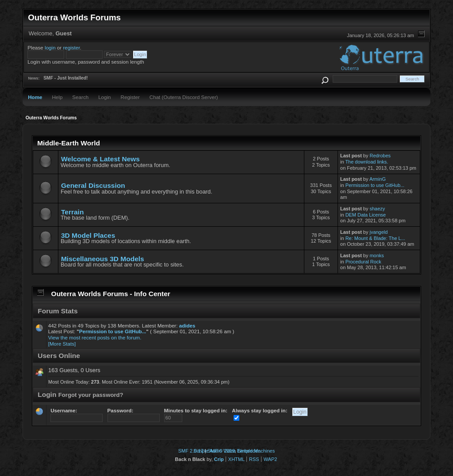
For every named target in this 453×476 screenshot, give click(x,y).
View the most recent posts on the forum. (95, 337)
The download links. (367, 162)
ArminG (378, 179)
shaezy (377, 209)
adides (187, 326)
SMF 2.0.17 (191, 451)
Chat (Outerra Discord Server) (184, 97)
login (50, 48)
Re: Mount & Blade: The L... (375, 238)
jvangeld (378, 232)
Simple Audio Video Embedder (226, 451)
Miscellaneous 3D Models (103, 259)
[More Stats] (62, 344)
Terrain (72, 212)
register (71, 48)
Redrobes (380, 156)
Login (104, 97)
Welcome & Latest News (100, 159)
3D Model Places (88, 235)
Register (130, 97)
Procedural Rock (363, 262)
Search (80, 97)
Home (35, 97)
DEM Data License (366, 215)
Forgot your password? (91, 395)
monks (376, 255)
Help (57, 97)
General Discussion (93, 185)
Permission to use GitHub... (375, 185)
